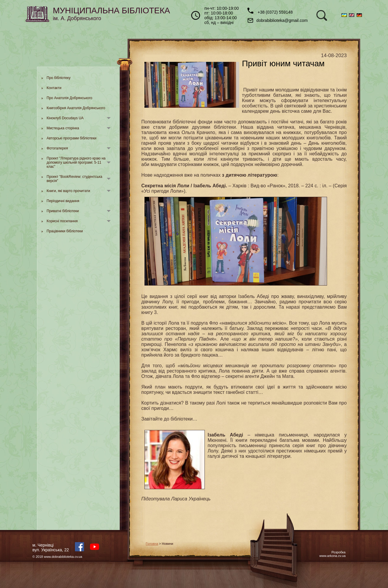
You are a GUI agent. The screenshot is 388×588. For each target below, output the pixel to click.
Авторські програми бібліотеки (72, 138)
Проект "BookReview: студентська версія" (75, 179)
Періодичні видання (63, 201)
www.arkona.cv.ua (332, 556)
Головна (152, 544)
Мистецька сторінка (63, 128)
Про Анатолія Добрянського (70, 98)
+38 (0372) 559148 (270, 11)
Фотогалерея (57, 148)
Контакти (54, 88)
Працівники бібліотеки (65, 231)
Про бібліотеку (59, 78)
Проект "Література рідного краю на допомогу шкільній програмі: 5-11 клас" (76, 162)
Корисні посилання (62, 221)
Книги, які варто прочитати (69, 191)
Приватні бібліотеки (63, 211)
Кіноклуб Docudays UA (65, 118)
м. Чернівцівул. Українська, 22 (51, 547)
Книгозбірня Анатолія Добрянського (76, 108)
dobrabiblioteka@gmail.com (277, 20)
